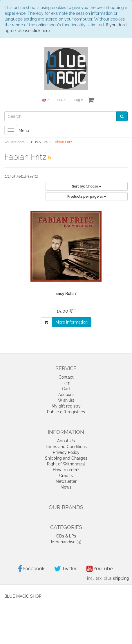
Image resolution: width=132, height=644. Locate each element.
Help (66, 383)
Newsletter (66, 481)
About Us (66, 441)
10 (87, 197)
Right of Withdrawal (66, 464)
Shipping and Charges (66, 458)
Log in (79, 100)
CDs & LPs (66, 536)
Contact (66, 377)
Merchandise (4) (66, 542)
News (66, 487)
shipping (121, 578)
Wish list (66, 400)
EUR (62, 100)
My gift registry (66, 406)
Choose (87, 186)
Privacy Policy (66, 452)
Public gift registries (66, 412)
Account (66, 395)
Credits (66, 476)
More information (72, 322)
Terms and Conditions (66, 447)
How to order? (66, 470)
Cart (66, 389)
